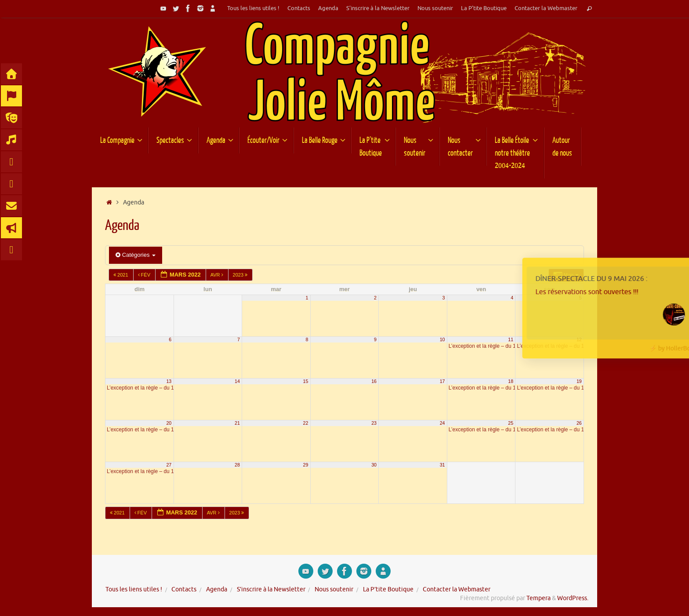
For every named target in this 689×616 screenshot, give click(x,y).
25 (511, 423)
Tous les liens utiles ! (253, 8)
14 (237, 381)
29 (306, 465)
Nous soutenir (435, 8)
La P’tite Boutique (484, 8)
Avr (218, 275)
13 (169, 381)
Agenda (328, 8)
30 (374, 465)
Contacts (299, 8)
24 (442, 423)
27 (169, 465)
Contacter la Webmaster (546, 8)
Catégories (136, 255)
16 (374, 381)
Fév (145, 275)
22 (306, 423)
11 (511, 339)
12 (579, 339)
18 (511, 381)
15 (306, 381)
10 (442, 339)
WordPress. (573, 598)
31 (442, 465)
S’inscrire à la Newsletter (378, 8)
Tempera (539, 598)
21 (237, 423)
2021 (121, 275)
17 (442, 381)
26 (579, 423)
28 (237, 465)
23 (374, 423)
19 (579, 381)
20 (169, 423)
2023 (241, 275)
